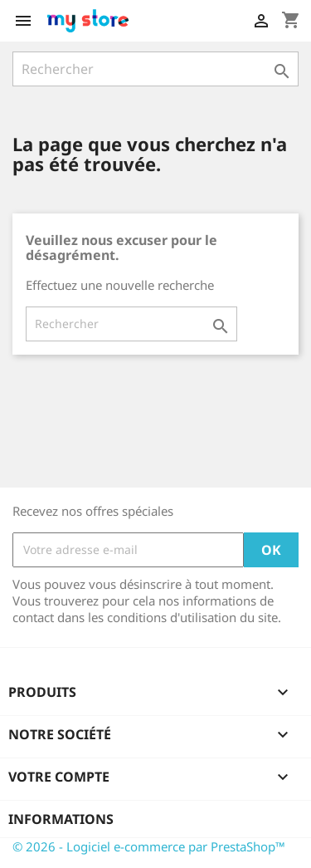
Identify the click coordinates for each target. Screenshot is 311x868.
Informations (61, 819)
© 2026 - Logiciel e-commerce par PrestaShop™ (149, 846)
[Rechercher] (155, 69)
